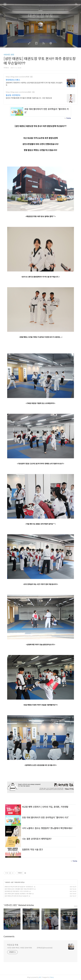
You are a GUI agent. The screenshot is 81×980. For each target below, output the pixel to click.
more (76, 906)
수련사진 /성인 (9, 55)
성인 (12, 882)
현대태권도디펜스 (13, 80)
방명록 (37, 43)
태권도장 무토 (41, 16)
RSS (44, 43)
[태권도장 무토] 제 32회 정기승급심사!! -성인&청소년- (19, 887)
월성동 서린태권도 (13, 95)
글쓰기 (30, 43)
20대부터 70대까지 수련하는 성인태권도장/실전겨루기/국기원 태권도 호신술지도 (34, 84)
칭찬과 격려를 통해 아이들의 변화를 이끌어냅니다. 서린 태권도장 (29, 98)
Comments (9, 937)
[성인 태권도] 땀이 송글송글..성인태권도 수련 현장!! (18, 894)
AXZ (40, 977)
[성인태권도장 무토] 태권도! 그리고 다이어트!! (17, 891)
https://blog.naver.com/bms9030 (18, 77)
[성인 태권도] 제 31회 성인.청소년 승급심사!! (16, 896)
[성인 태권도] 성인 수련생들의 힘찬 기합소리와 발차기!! (19, 889)
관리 (51, 43)
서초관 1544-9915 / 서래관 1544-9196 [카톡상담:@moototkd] (30, 948)
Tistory (52, 977)
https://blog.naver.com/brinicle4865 (19, 92)
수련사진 (8, 882)
